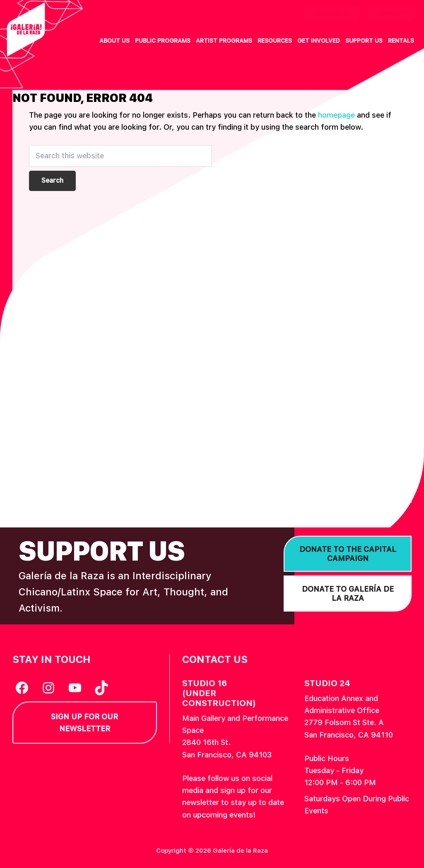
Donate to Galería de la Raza (348, 594)
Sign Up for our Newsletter (84, 723)
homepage (336, 115)
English (393, 13)
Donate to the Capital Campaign (348, 554)
